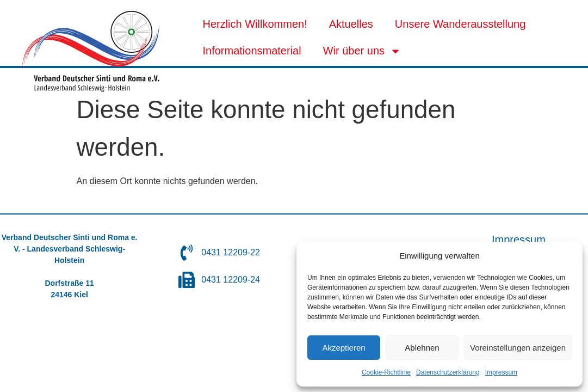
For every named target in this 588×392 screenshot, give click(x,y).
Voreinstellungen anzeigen (518, 348)
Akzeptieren (343, 348)
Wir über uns (362, 51)
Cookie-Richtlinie (386, 372)
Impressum (501, 372)
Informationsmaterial (252, 51)
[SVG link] (91, 51)
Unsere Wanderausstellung (460, 24)
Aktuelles (351, 24)
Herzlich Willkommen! (255, 24)
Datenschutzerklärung (448, 372)
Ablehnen (422, 348)
